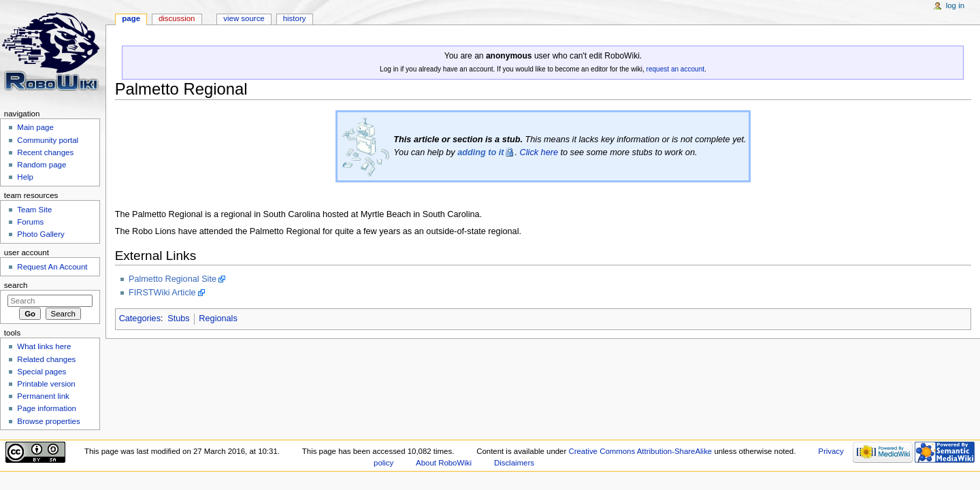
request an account (675, 69)
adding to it (480, 152)
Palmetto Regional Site (173, 279)
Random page (42, 165)
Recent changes (45, 152)
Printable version (46, 384)
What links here (44, 346)
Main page (35, 127)
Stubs (178, 318)
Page (131, 18)
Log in (955, 5)
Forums (30, 222)
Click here (539, 152)
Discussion (177, 18)
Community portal (48, 140)
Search (16, 285)
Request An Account (52, 267)
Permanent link (43, 396)
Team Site (34, 210)
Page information (47, 408)
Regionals (218, 318)
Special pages (42, 372)
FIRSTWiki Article (162, 293)
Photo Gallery (40, 234)
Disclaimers (514, 463)
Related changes (46, 359)
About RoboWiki (444, 463)
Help (25, 177)
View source (244, 18)
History (295, 18)
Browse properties (48, 421)
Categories (140, 318)
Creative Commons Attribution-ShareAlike (640, 451)
